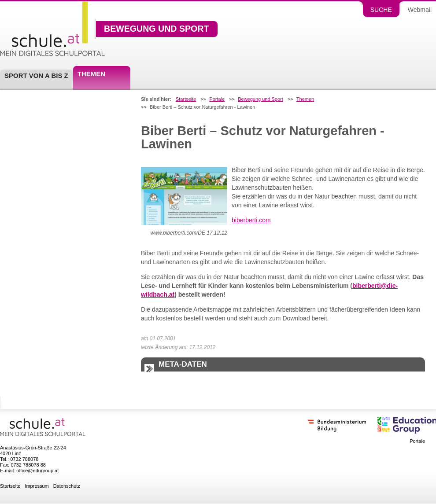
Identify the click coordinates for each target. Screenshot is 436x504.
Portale (217, 99)
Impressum (37, 486)
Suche (381, 10)
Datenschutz (67, 486)
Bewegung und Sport (156, 29)
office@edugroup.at (37, 471)
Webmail (420, 10)
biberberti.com (251, 220)
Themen (91, 74)
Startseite (186, 99)
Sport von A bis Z (36, 75)
